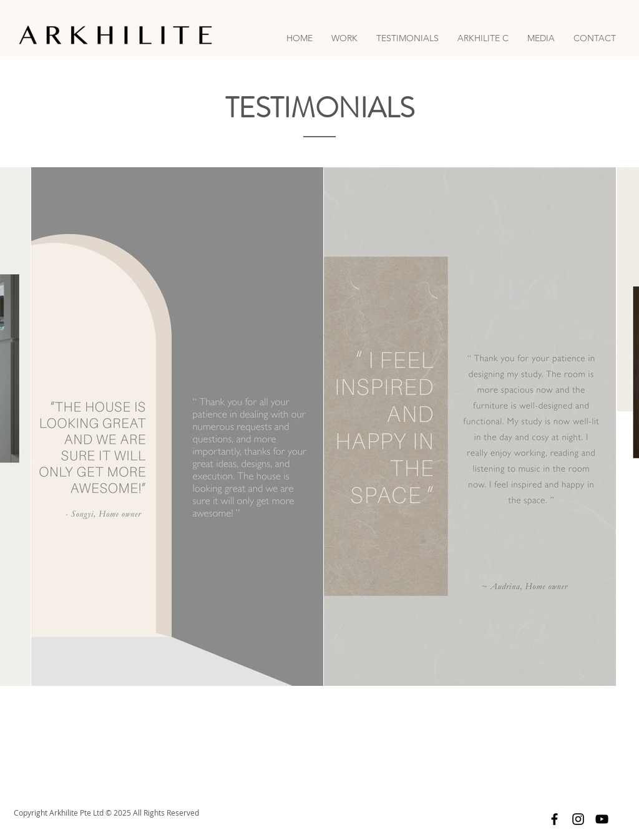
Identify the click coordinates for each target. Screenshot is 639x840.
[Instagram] (578, 819)
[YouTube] (602, 819)
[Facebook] (554, 819)
